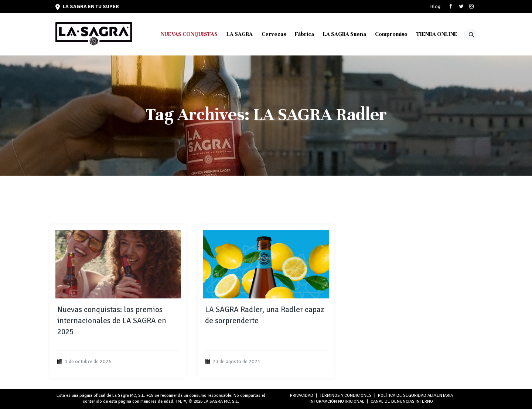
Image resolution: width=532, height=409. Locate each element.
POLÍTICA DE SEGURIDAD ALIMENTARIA (415, 396)
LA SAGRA (230, 34)
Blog (435, 7)
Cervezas (265, 34)
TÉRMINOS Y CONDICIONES (346, 396)
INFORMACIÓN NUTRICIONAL (337, 401)
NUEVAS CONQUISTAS (180, 34)
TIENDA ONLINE (428, 34)
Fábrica (295, 34)
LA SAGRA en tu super (87, 6)
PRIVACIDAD (302, 396)
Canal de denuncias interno (402, 401)
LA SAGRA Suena (335, 34)
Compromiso (382, 34)
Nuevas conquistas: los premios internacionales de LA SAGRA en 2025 (112, 321)
